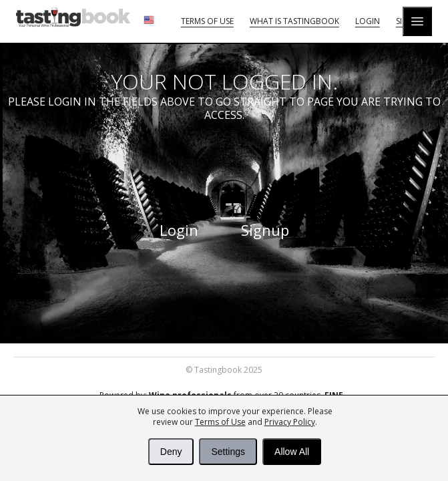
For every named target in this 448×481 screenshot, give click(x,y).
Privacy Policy (290, 422)
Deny (171, 452)
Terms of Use (220, 422)
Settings (228, 452)
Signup (265, 230)
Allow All (292, 452)
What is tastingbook (294, 21)
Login (368, 21)
